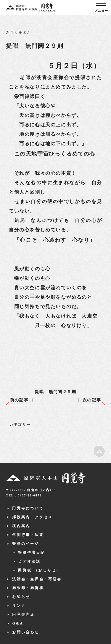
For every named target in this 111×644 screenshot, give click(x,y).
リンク (19, 606)
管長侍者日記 (32, 553)
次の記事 (92, 400)
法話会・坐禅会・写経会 (37, 579)
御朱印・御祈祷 (28, 588)
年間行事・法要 (28, 535)
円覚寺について (28, 508)
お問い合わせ (26, 632)
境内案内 (21, 526)
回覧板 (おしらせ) (38, 570)
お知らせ (21, 597)
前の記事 (19, 400)
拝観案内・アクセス (32, 517)
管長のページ (26, 544)
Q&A (18, 623)
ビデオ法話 (29, 561)
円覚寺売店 (23, 614)
